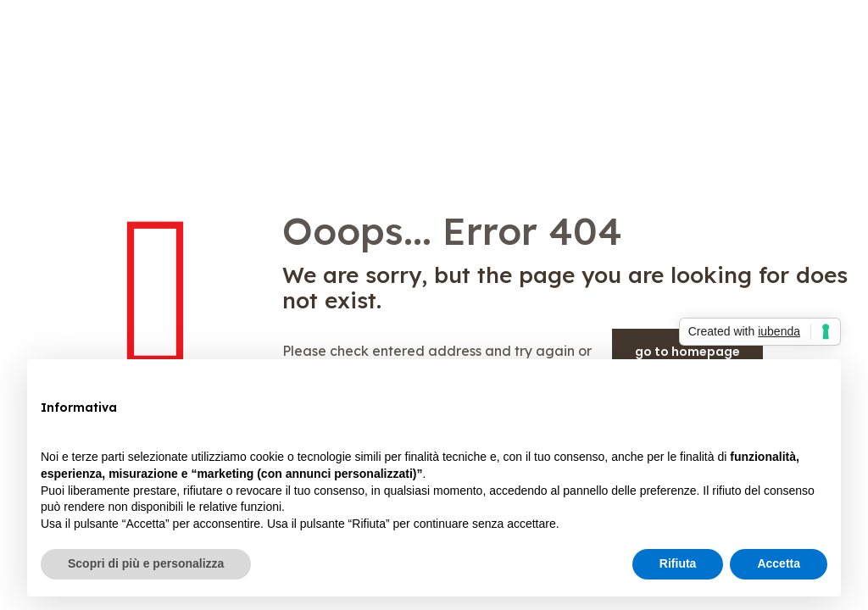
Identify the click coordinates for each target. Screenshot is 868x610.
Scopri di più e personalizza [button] (146, 563)
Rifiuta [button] (678, 563)
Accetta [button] (779, 563)
